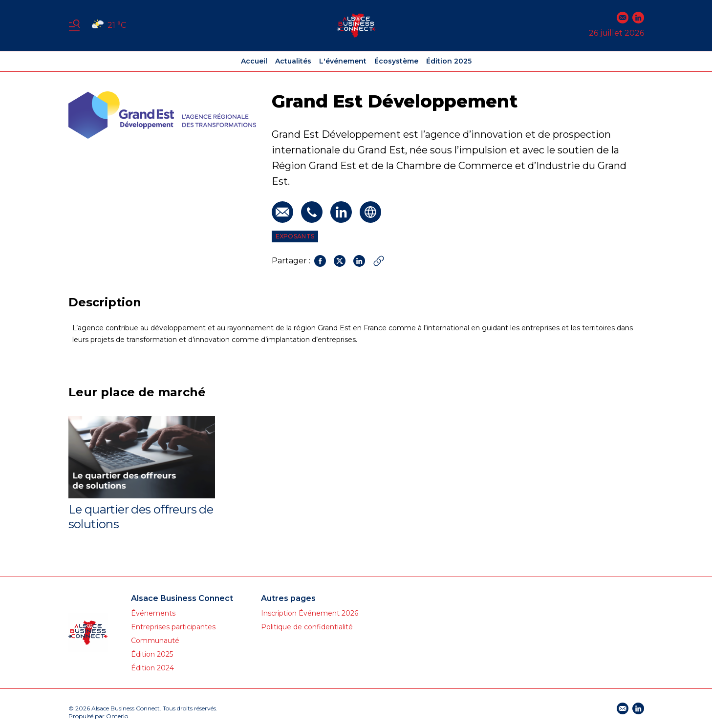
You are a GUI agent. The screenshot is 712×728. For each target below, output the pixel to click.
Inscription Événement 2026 (310, 613)
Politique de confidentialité (307, 627)
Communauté (155, 641)
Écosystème (396, 61)
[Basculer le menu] (74, 25)
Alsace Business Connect (182, 598)
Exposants (295, 236)
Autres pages (288, 598)
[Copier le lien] (379, 261)
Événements (153, 613)
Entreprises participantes (173, 627)
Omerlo (117, 716)
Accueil (254, 61)
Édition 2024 (152, 668)
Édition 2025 (449, 61)
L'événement (343, 61)
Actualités (293, 61)
